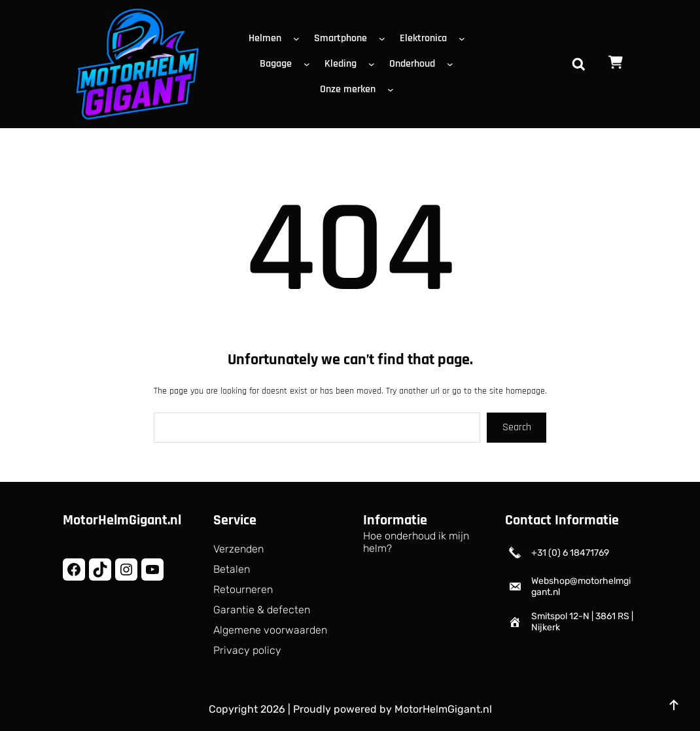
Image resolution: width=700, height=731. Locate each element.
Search (517, 427)
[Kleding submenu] (374, 64)
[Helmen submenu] (299, 39)
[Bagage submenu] (309, 64)
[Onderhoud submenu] (453, 64)
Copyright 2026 (247, 709)
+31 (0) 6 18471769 (570, 553)
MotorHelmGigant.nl (122, 520)
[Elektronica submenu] (464, 39)
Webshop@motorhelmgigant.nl (581, 586)
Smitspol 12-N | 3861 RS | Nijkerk (582, 622)
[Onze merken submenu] (393, 90)
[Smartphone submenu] (385, 39)
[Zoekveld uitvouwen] (578, 64)
